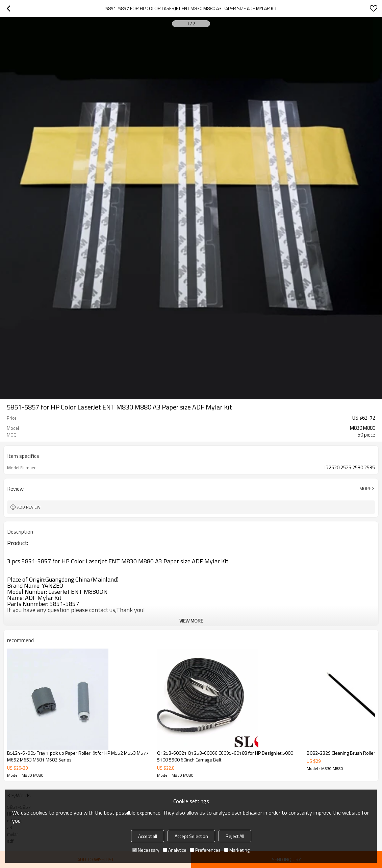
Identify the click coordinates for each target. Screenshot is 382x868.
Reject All (235, 836)
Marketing (237, 850)
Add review (29, 507)
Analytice (175, 850)
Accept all (148, 836)
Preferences (205, 850)
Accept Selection (191, 836)
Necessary (146, 850)
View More (191, 621)
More (365, 489)
